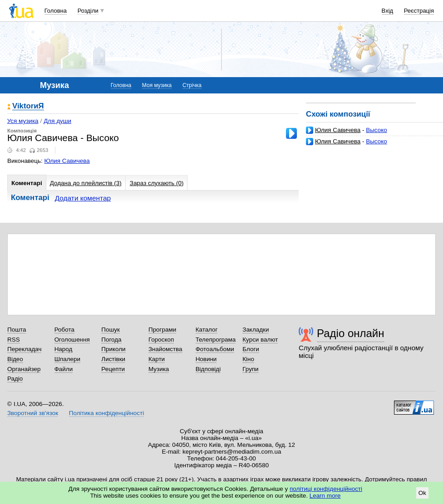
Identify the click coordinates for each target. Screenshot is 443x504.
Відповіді (208, 369)
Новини (206, 359)
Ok (422, 493)
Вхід (388, 11)
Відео (15, 359)
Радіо (15, 379)
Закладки (256, 330)
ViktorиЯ (28, 106)
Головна (56, 11)
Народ (64, 349)
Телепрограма (216, 340)
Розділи (88, 11)
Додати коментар (83, 198)
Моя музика (157, 85)
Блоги (251, 349)
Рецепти (113, 369)
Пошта (17, 330)
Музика (159, 369)
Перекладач (24, 349)
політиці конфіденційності (326, 489)
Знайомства (165, 349)
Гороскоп (161, 340)
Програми (162, 330)
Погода (111, 340)
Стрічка (192, 85)
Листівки (113, 359)
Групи (250, 369)
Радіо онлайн (351, 333)
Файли (64, 369)
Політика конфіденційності (106, 413)
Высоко (376, 130)
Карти (157, 359)
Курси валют (260, 340)
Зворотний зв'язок (33, 413)
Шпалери (67, 359)
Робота (64, 330)
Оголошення (72, 340)
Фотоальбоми (215, 349)
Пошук (111, 330)
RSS (14, 340)
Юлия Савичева (338, 130)
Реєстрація (419, 11)
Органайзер (24, 369)
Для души (57, 121)
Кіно (248, 359)
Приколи (113, 349)
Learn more (325, 496)
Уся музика (23, 121)
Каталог (207, 330)
